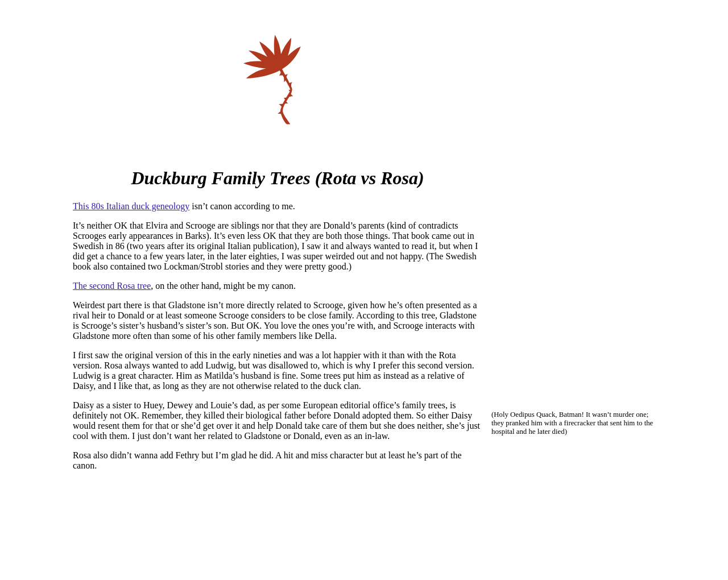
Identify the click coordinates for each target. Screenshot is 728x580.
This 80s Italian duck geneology (131, 206)
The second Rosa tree (112, 286)
